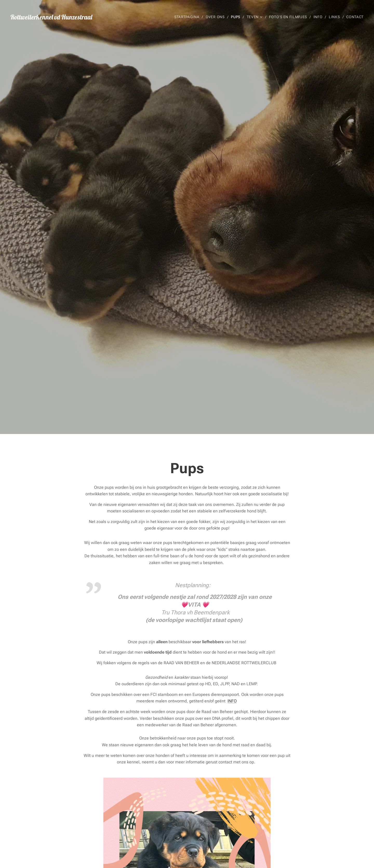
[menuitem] (188, 17)
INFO (232, 701)
